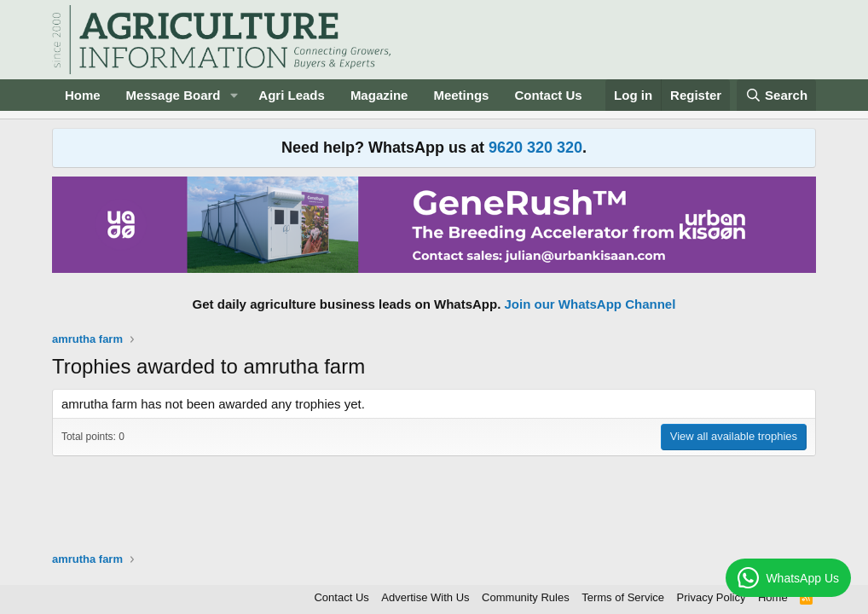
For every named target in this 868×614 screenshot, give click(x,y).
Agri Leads (292, 95)
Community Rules (526, 597)
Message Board (174, 95)
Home (83, 95)
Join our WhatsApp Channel (590, 304)
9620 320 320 (535, 148)
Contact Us (548, 95)
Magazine (379, 95)
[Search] (777, 95)
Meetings (461, 95)
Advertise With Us (425, 597)
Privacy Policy (712, 597)
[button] (234, 95)
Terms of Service (623, 597)
